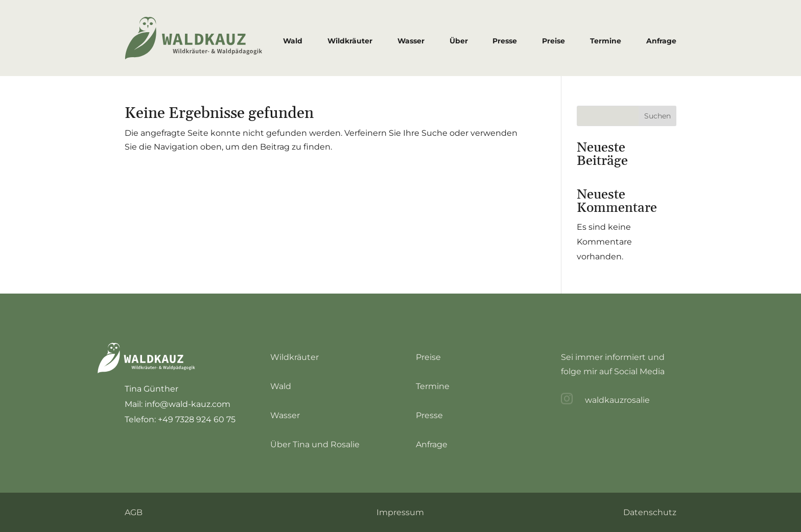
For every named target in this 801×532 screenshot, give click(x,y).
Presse (505, 41)
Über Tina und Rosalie (315, 444)
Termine (606, 41)
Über (459, 41)
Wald (293, 41)
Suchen (657, 116)
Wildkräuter (350, 41)
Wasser (411, 41)
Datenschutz (650, 512)
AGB (134, 512)
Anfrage (661, 41)
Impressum (400, 512)
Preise (553, 41)
